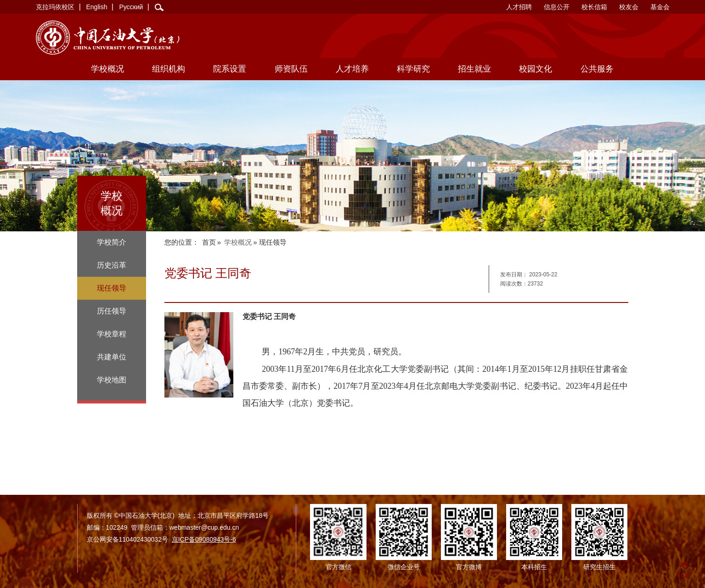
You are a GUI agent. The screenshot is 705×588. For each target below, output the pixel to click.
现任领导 (112, 288)
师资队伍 (291, 69)
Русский (131, 7)
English (97, 7)
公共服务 (597, 69)
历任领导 (112, 311)
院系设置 (230, 69)
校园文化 (536, 69)
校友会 (629, 7)
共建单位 (112, 357)
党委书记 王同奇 (269, 316)
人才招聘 (519, 7)
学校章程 (112, 334)
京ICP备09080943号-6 (204, 539)
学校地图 (112, 380)
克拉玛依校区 (55, 7)
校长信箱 (594, 7)
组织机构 (169, 69)
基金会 (660, 7)
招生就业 (474, 69)
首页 (209, 242)
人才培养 (352, 69)
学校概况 (107, 69)
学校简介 (112, 242)
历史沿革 (112, 265)
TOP (684, 570)
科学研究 (413, 69)
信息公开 (557, 7)
